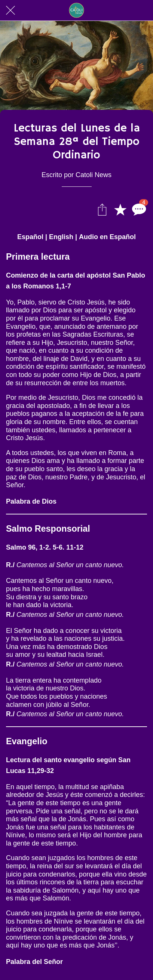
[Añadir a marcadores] (120, 209)
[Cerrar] (10, 10)
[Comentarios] (138, 209)
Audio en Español (107, 237)
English (61, 237)
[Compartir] (102, 209)
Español (30, 237)
